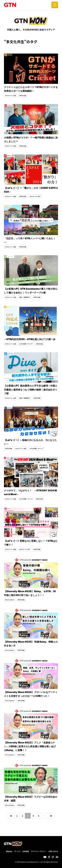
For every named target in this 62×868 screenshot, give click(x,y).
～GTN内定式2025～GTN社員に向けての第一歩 (30, 339)
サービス (17, 851)
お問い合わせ (53, 851)
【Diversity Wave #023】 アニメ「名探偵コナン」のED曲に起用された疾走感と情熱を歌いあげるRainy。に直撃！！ (30, 746)
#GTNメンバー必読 (10, 95)
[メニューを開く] (55, 5)
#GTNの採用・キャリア (26, 344)
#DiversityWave (10, 600)
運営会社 (9, 851)
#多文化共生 (23, 95)
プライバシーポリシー (39, 851)
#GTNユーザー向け (35, 196)
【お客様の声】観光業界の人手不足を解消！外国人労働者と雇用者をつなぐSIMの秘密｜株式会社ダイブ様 (31, 389)
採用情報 (26, 851)
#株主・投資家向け (25, 297)
